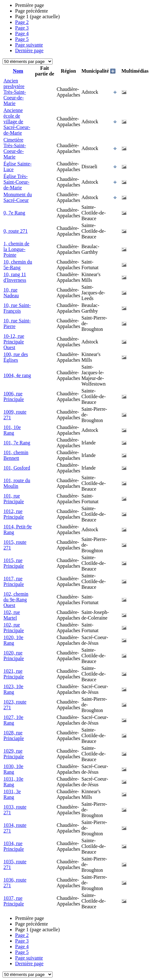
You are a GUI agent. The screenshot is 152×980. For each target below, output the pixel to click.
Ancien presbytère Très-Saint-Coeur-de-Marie (15, 92)
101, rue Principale (14, 499)
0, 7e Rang (14, 213)
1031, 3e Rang (12, 794)
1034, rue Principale (14, 846)
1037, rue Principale (14, 901)
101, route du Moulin (17, 483)
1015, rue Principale (14, 563)
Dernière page (29, 50)
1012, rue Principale (14, 514)
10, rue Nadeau (11, 293)
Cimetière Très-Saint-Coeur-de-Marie (15, 148)
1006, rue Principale (14, 396)
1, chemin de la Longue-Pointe (16, 249)
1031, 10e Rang (13, 782)
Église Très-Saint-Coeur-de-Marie (16, 182)
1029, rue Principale (14, 754)
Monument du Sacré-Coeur (18, 197)
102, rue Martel (12, 615)
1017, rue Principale (14, 581)
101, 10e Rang (12, 430)
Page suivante (29, 45)
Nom (18, 71)
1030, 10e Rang (13, 769)
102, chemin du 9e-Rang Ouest (16, 600)
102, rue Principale (14, 628)
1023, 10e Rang (13, 689)
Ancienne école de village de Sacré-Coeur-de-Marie (17, 122)
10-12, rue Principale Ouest (14, 342)
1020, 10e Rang (13, 640)
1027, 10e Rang (13, 720)
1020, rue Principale (14, 656)
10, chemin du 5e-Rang (18, 265)
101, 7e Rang (17, 443)
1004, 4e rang (17, 375)
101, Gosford (17, 468)
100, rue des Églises (16, 357)
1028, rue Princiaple (14, 735)
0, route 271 (16, 231)
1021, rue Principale (14, 674)
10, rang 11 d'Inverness (15, 277)
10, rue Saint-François (17, 308)
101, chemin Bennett (16, 455)
